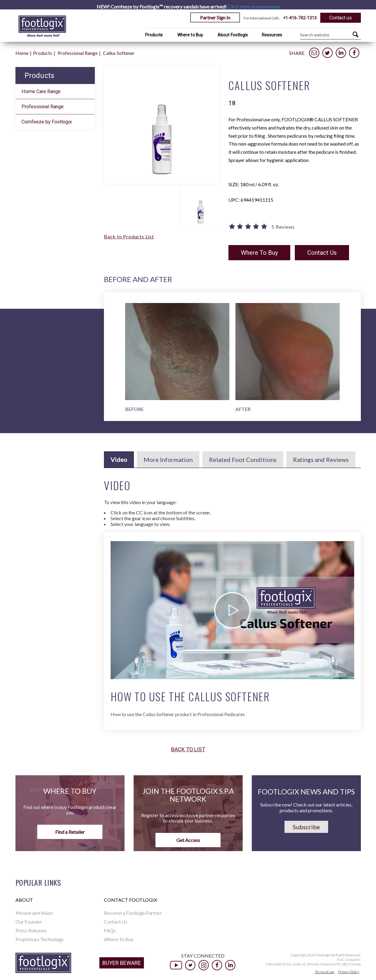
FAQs (110, 930)
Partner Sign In (215, 17)
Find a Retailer (70, 832)
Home (22, 53)
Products (154, 35)
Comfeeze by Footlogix (47, 122)
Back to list (188, 749)
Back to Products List (129, 236)
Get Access (188, 840)
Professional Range (78, 53)
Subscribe (306, 827)
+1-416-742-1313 (300, 18)
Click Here (254, 7)
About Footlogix (233, 35)
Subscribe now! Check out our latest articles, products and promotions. (306, 807)
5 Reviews (283, 227)
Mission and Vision (34, 913)
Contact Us (322, 253)
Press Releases (31, 930)
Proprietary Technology (40, 939)
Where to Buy (190, 35)
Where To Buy (259, 253)
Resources (272, 35)
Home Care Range (41, 91)
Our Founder (29, 922)
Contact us (341, 18)
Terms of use (325, 972)
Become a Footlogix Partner (133, 913)
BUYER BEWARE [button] (122, 963)
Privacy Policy (349, 972)
